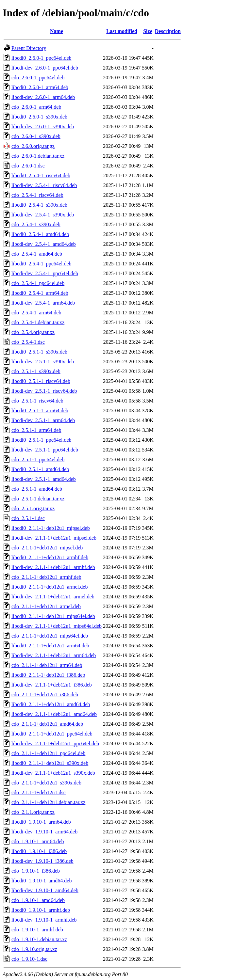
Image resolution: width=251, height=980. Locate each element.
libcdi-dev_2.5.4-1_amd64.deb (44, 244)
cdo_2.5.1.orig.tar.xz (33, 508)
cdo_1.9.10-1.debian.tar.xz (39, 939)
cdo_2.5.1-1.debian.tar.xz (38, 499)
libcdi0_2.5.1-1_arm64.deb (40, 411)
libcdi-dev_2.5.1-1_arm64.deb (43, 420)
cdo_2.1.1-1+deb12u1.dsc (39, 792)
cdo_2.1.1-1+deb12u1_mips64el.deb (50, 636)
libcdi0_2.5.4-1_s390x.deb (39, 205)
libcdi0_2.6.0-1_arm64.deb (40, 87)
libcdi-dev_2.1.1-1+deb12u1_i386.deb (52, 685)
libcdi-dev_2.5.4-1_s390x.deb (43, 215)
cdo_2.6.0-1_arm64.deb (36, 107)
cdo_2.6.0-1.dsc (28, 166)
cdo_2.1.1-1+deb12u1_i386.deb (45, 695)
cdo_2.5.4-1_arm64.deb (36, 313)
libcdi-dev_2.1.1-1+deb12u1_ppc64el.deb (55, 743)
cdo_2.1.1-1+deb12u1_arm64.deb (47, 665)
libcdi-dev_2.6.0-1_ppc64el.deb (45, 68)
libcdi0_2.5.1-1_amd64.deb (40, 469)
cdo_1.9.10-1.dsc (29, 959)
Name (57, 31)
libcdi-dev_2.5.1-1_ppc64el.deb (45, 450)
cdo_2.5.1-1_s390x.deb (36, 371)
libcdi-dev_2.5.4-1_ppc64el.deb (45, 273)
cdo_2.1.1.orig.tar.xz (33, 812)
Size (148, 31)
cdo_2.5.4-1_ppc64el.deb (38, 283)
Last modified (122, 31)
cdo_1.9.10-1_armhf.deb (37, 930)
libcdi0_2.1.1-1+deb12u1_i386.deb (48, 675)
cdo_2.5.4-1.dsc (28, 342)
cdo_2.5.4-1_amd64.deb (37, 254)
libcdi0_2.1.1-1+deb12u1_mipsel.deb (51, 528)
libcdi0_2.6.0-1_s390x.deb (39, 117)
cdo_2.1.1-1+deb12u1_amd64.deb (47, 724)
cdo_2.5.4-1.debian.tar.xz (38, 322)
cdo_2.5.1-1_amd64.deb (37, 489)
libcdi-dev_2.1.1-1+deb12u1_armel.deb (53, 597)
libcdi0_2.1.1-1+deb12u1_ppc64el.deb (52, 734)
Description (168, 31)
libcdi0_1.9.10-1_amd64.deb (42, 881)
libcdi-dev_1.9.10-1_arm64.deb (44, 832)
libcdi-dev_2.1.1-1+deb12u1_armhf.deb (53, 567)
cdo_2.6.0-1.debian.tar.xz (38, 156)
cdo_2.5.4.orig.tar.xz (33, 332)
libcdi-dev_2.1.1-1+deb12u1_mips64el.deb (57, 626)
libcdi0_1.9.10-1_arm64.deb (41, 822)
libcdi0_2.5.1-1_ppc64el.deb (42, 440)
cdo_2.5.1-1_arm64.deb (36, 430)
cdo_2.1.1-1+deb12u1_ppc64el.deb (48, 753)
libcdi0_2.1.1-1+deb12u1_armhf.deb (50, 557)
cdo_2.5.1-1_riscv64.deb (37, 401)
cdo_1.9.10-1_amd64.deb (38, 900)
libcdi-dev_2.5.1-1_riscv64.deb (44, 391)
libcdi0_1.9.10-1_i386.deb (39, 851)
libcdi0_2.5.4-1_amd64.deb (40, 234)
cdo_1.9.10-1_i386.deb (36, 871)
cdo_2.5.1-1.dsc (28, 518)
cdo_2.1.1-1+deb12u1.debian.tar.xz (48, 802)
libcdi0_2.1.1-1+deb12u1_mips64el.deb (53, 616)
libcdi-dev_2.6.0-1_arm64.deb (43, 97)
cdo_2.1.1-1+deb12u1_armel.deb (46, 606)
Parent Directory (29, 48)
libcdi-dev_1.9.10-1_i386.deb (42, 861)
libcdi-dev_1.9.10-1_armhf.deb (44, 920)
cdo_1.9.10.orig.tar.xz (34, 949)
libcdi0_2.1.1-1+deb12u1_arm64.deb (50, 646)
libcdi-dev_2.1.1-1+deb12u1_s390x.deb (53, 773)
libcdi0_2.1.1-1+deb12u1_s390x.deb (50, 763)
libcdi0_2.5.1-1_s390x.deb (39, 352)
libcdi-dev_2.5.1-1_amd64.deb (44, 479)
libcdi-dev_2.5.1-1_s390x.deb (43, 362)
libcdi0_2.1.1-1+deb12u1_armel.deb (50, 587)
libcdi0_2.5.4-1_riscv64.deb (41, 175)
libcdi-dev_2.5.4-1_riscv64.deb (44, 185)
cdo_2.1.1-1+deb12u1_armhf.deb (46, 577)
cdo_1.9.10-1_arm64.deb (38, 841)
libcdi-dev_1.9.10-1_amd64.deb (45, 890)
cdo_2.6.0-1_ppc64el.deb (38, 78)
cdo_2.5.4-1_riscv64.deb (37, 195)
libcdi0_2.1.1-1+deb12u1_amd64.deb (51, 704)
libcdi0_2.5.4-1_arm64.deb (40, 293)
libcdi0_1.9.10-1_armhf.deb (41, 910)
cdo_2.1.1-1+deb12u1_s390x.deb (46, 783)
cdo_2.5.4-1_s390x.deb (36, 224)
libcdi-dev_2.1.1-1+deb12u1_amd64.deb (54, 714)
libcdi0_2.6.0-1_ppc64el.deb (42, 58)
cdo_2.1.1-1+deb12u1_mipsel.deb (47, 548)
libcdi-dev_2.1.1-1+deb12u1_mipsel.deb (54, 538)
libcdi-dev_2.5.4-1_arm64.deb (43, 303)
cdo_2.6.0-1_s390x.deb (36, 136)
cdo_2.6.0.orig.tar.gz (33, 146)
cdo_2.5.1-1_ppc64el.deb (38, 459)
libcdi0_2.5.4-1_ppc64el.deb (42, 264)
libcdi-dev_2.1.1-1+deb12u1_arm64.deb (54, 655)
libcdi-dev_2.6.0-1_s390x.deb (43, 126)
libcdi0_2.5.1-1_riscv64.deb (41, 381)
